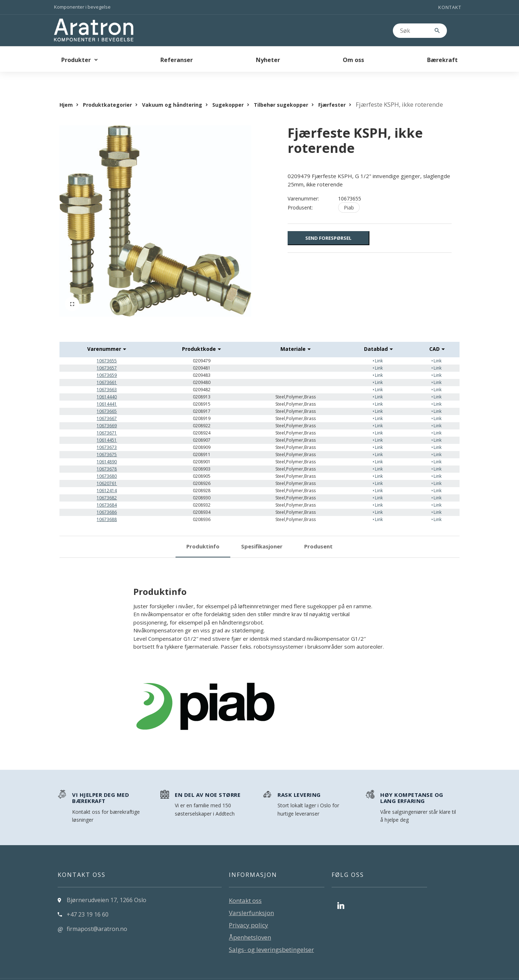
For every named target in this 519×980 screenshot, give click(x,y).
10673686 (107, 498)
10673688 (107, 505)
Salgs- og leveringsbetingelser (271, 935)
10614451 (107, 426)
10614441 (107, 390)
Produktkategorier (107, 90)
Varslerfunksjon (251, 898)
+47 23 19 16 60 (88, 900)
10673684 (107, 491)
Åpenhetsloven (250, 923)
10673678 (107, 454)
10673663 (107, 375)
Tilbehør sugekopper (281, 90)
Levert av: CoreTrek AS (85, 972)
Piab (349, 193)
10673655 (107, 346)
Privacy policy (249, 911)
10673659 (107, 361)
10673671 (107, 418)
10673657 (107, 354)
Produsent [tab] (318, 532)
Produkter (76, 60)
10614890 (107, 447)
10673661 (107, 368)
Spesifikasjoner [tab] (262, 532)
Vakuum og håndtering (172, 90)
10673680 (107, 462)
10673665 (107, 397)
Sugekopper (228, 90)
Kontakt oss (245, 886)
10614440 (107, 382)
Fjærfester (332, 90)
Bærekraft (442, 60)
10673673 (107, 433)
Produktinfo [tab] (203, 532)
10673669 (107, 411)
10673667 (107, 404)
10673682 (107, 483)
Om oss (353, 60)
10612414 (107, 476)
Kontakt (450, 7)
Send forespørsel (328, 224)
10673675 (107, 440)
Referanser (177, 60)
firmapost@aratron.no (97, 914)
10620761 (107, 469)
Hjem (66, 90)
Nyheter (268, 60)
